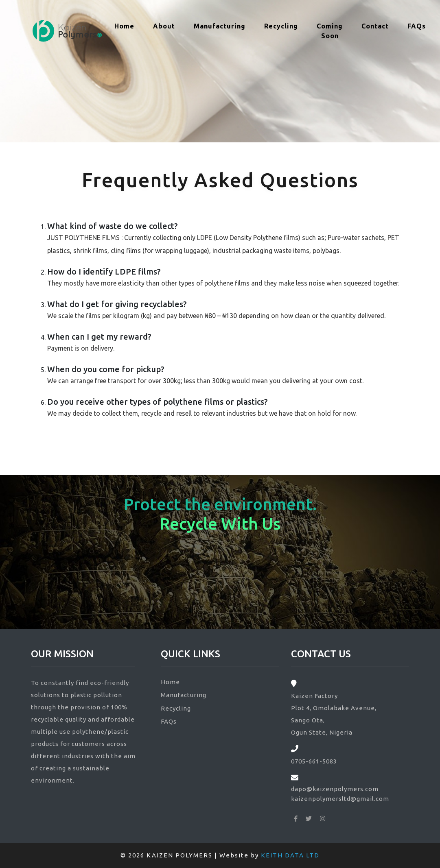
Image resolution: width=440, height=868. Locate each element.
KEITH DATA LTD (290, 855)
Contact (375, 26)
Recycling (281, 26)
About (164, 26)
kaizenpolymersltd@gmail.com (340, 799)
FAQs (417, 26)
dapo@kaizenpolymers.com (335, 789)
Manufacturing (220, 26)
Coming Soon (330, 31)
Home (127, 25)
